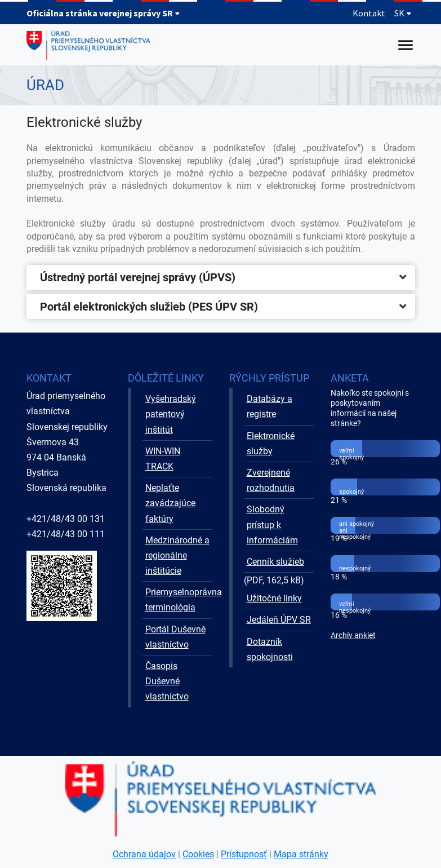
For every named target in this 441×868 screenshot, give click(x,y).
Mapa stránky (301, 854)
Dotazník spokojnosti (270, 649)
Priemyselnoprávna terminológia (179, 600)
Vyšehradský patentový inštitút (171, 414)
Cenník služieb (275, 562)
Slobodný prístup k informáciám (272, 524)
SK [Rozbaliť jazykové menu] (403, 13)
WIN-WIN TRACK (163, 459)
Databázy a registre (269, 406)
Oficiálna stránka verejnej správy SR (103, 13)
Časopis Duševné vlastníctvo (167, 681)
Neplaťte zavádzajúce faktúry (170, 503)
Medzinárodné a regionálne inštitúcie (177, 555)
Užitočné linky (274, 598)
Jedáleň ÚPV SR (279, 620)
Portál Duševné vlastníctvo (175, 637)
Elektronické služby (271, 444)
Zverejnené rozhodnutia (271, 480)
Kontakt (369, 13)
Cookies (198, 854)
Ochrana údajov (144, 854)
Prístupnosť (244, 854)
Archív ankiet (353, 635)
